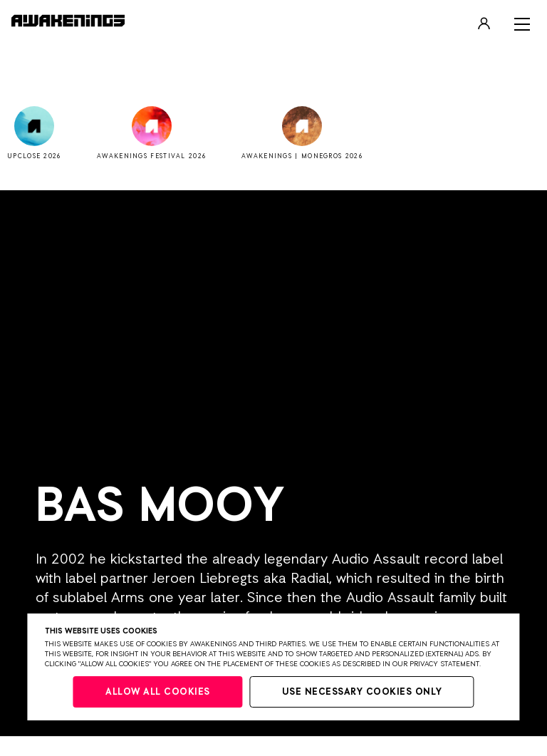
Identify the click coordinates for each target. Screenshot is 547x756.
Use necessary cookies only (362, 692)
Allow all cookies (158, 692)
